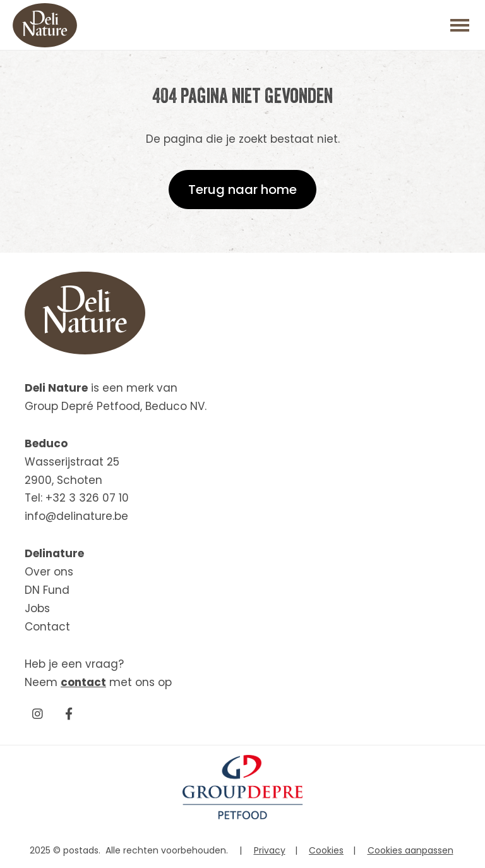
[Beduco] (45, 25)
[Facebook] (69, 713)
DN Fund (47, 590)
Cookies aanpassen (410, 850)
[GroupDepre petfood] (243, 816)
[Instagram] (37, 713)
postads (81, 850)
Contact (47, 627)
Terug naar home (242, 190)
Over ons (49, 572)
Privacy (270, 850)
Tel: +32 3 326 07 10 (77, 498)
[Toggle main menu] (460, 25)
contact (83, 682)
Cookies (326, 850)
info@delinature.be (76, 516)
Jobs (37, 608)
